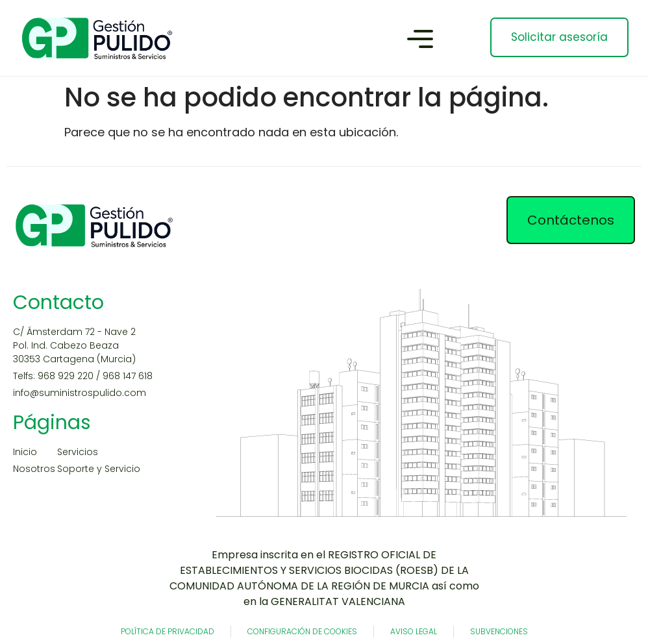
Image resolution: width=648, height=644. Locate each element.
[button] (420, 41)
